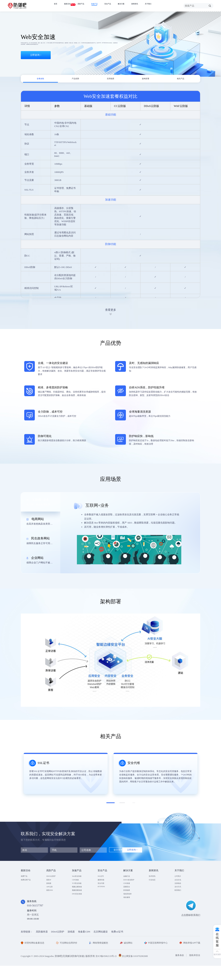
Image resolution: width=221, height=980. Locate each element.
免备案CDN (84, 946)
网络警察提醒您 (99, 957)
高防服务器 (42, 946)
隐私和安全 (194, 970)
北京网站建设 (101, 946)
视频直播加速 (79, 900)
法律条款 (179, 890)
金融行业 (128, 880)
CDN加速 (77, 886)
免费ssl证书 (117, 946)
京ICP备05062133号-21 (107, 970)
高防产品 (87, 6)
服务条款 (178, 970)
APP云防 (51, 896)
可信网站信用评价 (67, 957)
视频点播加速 (79, 896)
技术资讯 (154, 880)
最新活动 (70, 5)
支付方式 (179, 896)
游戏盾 (50, 890)
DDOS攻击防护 (131, 886)
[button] (110, 807)
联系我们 (179, 900)
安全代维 (102, 890)
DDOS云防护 (53, 880)
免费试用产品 (28, 886)
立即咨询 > (36, 64)
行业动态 (154, 886)
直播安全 (128, 896)
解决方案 (136, 6)
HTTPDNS (103, 895)
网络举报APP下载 (189, 957)
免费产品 (26, 880)
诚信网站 (126, 957)
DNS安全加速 (79, 906)
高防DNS (51, 900)
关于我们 (169, 6)
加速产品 (103, 6)
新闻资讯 (152, 6)
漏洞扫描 (102, 886)
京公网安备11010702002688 (139, 970)
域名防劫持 (129, 906)
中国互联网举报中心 (155, 957)
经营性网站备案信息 (33, 957)
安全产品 (119, 6)
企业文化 (179, 886)
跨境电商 (128, 900)
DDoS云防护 (58, 946)
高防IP (50, 886)
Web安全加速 (79, 880)
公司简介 (179, 880)
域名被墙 (128, 911)
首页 (56, 6)
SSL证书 (102, 880)
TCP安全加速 (79, 890)
